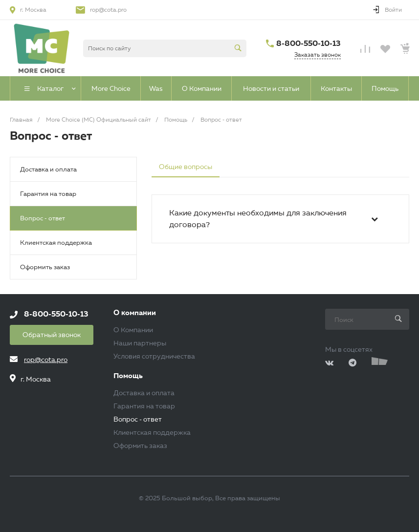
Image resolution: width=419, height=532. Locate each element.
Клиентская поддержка (56, 242)
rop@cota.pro (108, 10)
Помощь (128, 376)
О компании (135, 313)
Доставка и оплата (48, 169)
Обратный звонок (52, 335)
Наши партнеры (140, 343)
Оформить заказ (45, 267)
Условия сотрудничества (154, 356)
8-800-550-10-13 (309, 43)
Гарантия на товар (48, 193)
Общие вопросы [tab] (186, 167)
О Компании (133, 330)
